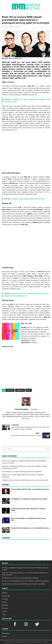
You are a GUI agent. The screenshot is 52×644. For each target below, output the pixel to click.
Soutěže (4, 611)
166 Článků (34, 409)
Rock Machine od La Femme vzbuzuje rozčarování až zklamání (22, 472)
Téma (4, 614)
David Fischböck (16, 27)
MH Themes (27, 642)
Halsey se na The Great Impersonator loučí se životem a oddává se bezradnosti (25, 581)
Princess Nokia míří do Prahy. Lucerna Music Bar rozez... (31, 489)
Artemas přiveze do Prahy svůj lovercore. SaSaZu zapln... (28, 509)
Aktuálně (5, 593)
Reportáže (5, 605)
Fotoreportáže (6, 596)
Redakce (5, 636)
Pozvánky (5, 599)
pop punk (10, 390)
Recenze (5, 602)
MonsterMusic (6, 633)
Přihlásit (46, 642)
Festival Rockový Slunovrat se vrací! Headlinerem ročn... (31, 528)
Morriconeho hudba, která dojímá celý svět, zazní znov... (28, 519)
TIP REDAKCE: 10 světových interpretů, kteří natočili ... (30, 499)
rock (29, 390)
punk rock (20, 390)
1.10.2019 (6, 27)
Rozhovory (5, 608)
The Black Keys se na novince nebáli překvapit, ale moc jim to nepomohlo (25, 480)
